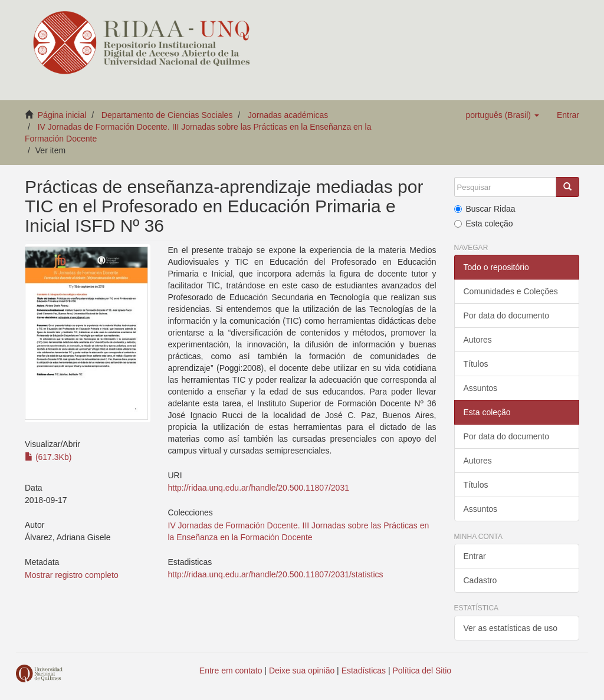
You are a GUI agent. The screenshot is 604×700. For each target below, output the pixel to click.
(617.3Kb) (48, 457)
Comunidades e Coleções (511, 291)
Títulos (476, 364)
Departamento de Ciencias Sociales (167, 115)
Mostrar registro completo (72, 575)
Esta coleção (484, 224)
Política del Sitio (422, 671)
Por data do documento (507, 316)
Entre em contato (231, 671)
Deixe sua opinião (302, 671)
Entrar (475, 556)
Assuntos (481, 388)
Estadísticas (364, 671)
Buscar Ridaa (485, 209)
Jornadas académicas (288, 115)
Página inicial (62, 115)
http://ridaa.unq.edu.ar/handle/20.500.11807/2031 (259, 488)
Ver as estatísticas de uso (511, 628)
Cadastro (480, 580)
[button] (502, 115)
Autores (478, 340)
